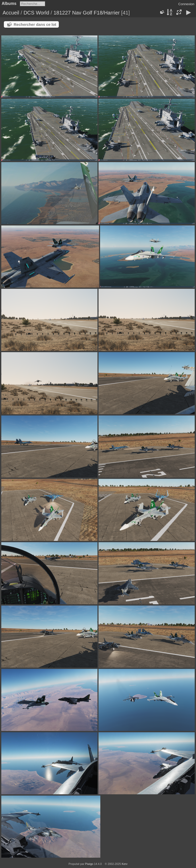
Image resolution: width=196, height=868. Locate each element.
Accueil (11, 13)
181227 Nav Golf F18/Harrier (87, 13)
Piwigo (89, 864)
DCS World (36, 13)
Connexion (186, 4)
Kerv (125, 864)
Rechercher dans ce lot (35, 24)
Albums (9, 3)
